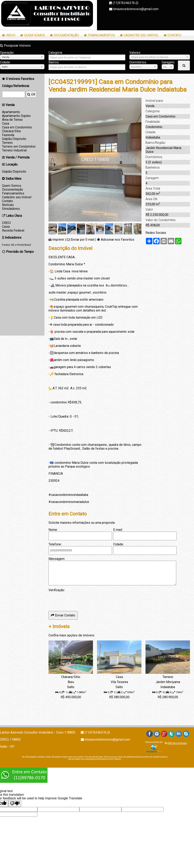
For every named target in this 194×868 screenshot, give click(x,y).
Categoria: (56, 53)
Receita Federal (13, 230)
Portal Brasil (24, 245)
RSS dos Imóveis (177, 743)
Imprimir (58, 240)
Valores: (135, 53)
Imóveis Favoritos (20, 79)
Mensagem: (57, 559)
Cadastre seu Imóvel (141, 35)
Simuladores (11, 209)
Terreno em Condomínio (19, 146)
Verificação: (57, 590)
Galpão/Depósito (14, 139)
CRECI (6, 223)
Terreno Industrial (14, 150)
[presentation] (79, 600)
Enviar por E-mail (83, 240)
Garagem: (168, 62)
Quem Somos (35, 35)
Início (11, 35)
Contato (174, 35)
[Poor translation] (15, 804)
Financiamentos (101, 35)
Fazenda (8, 135)
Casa (6, 123)
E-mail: (118, 530)
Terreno (7, 143)
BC (13, 245)
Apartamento (11, 112)
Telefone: (55, 544)
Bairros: (54, 62)
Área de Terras (12, 120)
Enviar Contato (63, 615)
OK (31, 94)
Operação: (7, 53)
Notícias (8, 205)
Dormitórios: (138, 62)
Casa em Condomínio (17, 127)
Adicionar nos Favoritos (118, 240)
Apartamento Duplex (16, 116)
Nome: (53, 530)
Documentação (66, 35)
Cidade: (5, 62)
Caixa (6, 227)
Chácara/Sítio (12, 131)
